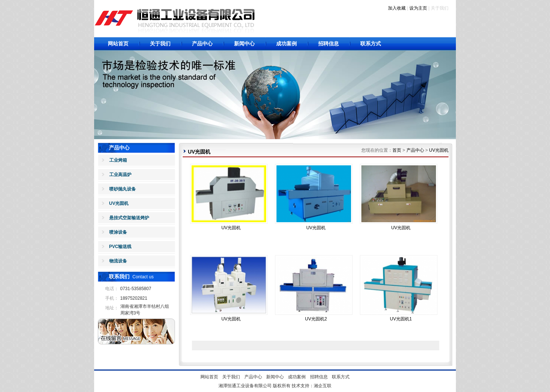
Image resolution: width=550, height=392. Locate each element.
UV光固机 (119, 203)
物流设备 (118, 261)
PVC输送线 (121, 247)
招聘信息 (329, 44)
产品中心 (202, 44)
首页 (397, 150)
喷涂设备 (118, 232)
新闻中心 (244, 44)
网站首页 (118, 44)
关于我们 (160, 44)
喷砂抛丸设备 (123, 189)
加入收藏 (397, 8)
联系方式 (371, 44)
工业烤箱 (118, 160)
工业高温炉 (120, 175)
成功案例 (286, 44)
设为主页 (418, 8)
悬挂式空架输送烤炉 (129, 218)
